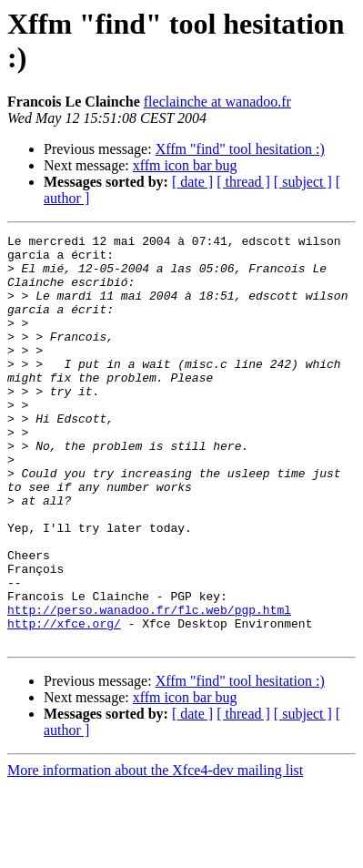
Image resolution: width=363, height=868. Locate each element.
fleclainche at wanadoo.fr (217, 102)
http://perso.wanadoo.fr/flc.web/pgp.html (149, 686)
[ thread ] (243, 182)
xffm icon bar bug (185, 165)
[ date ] (192, 182)
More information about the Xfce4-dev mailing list (155, 852)
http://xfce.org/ (64, 702)
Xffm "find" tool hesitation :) (240, 149)
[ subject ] (303, 182)
